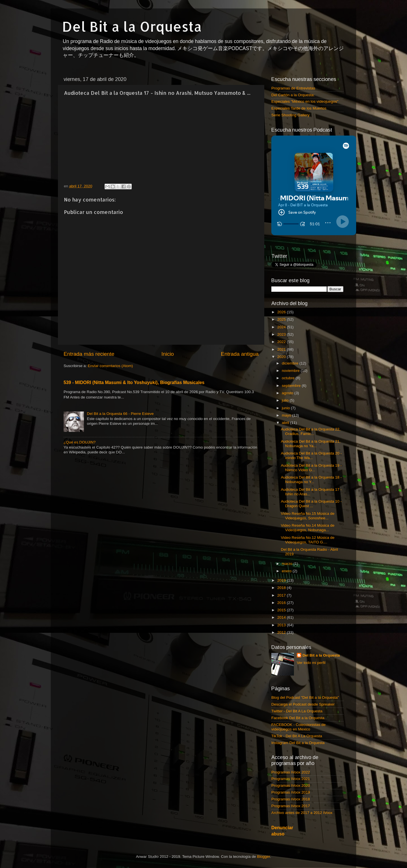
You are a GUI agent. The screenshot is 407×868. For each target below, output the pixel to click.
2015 (282, 610)
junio (286, 408)
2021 (282, 349)
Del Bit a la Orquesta (132, 26)
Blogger (263, 857)
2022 (282, 342)
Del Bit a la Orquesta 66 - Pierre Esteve (120, 414)
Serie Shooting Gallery (290, 115)
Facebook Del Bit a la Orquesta (298, 718)
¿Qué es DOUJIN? (80, 442)
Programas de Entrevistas (293, 88)
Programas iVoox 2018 (291, 799)
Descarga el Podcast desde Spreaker (303, 704)
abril (286, 423)
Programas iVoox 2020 (291, 786)
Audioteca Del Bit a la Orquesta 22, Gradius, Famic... (311, 431)
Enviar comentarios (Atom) (111, 366)
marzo (288, 564)
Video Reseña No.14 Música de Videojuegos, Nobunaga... (308, 528)
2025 (282, 319)
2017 (282, 595)
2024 (282, 327)
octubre (289, 378)
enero (287, 571)
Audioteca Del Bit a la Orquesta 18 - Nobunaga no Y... (311, 480)
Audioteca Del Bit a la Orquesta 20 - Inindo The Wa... (311, 456)
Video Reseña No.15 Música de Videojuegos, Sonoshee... (308, 516)
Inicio (168, 354)
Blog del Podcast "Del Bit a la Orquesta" (305, 697)
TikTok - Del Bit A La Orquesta (297, 736)
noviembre (291, 371)
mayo (287, 415)
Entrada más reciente (89, 354)
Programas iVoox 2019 (291, 792)
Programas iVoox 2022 (291, 772)
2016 (282, 603)
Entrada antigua (240, 354)
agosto (288, 393)
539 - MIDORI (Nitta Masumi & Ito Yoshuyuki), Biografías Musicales (134, 382)
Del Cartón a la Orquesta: (293, 95)
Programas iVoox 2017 (291, 806)
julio (286, 400)
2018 (282, 588)
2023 (282, 334)
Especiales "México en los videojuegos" (305, 101)
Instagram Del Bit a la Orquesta (298, 743)
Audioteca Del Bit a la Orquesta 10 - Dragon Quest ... (311, 504)
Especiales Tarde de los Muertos (299, 108)
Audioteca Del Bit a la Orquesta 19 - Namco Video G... (311, 468)
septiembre (292, 386)
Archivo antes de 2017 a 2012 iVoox (302, 813)
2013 (282, 625)
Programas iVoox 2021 (291, 779)
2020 (282, 357)
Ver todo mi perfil (311, 663)
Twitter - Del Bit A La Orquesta (297, 711)
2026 (282, 312)
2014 (282, 617)
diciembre (291, 363)
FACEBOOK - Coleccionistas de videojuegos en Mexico (298, 727)
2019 (282, 580)
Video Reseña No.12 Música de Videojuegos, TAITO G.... (308, 540)
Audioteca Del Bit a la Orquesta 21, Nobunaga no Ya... (311, 444)
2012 (282, 632)
